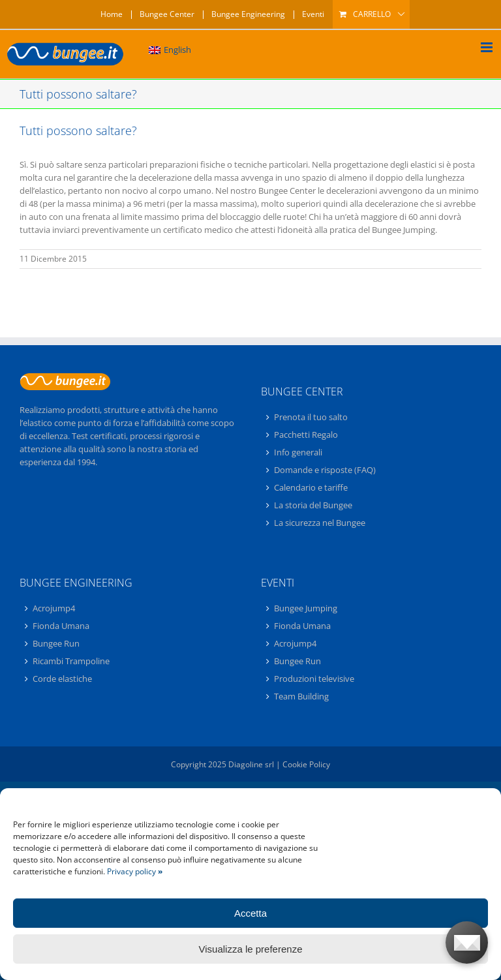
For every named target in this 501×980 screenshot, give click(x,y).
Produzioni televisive (314, 679)
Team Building (301, 696)
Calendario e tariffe (311, 487)
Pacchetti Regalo (306, 435)
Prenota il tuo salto (311, 418)
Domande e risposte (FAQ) (325, 470)
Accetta (250, 913)
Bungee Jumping (306, 609)
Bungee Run (56, 643)
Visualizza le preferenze (251, 949)
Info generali (298, 452)
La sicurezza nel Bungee (320, 523)
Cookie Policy (306, 764)
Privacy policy (135, 871)
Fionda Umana (61, 626)
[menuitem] (170, 50)
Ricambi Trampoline (71, 661)
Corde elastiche (62, 679)
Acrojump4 (54, 609)
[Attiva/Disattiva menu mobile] (488, 47)
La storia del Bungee (313, 505)
